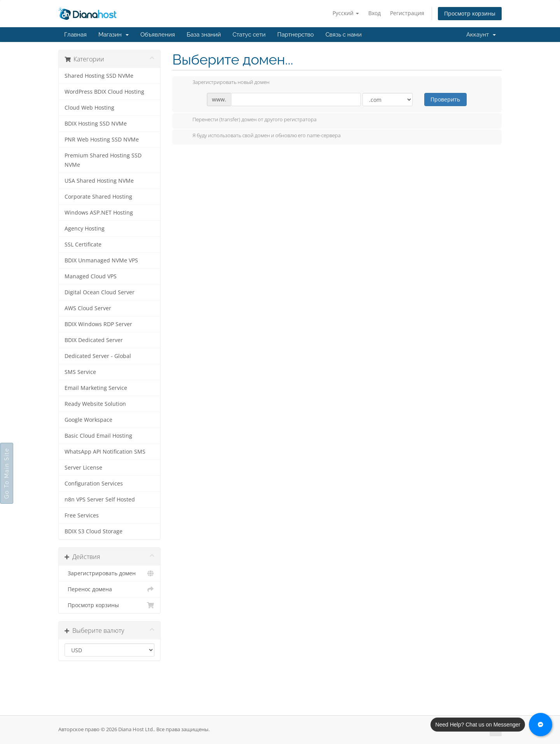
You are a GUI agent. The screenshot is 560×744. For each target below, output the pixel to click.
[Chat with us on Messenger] (541, 725)
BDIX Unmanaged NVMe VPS (101, 260)
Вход (374, 13)
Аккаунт (481, 35)
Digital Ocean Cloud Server (100, 292)
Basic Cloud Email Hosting (98, 436)
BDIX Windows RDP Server (98, 324)
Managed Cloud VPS (91, 276)
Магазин (114, 35)
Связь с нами (344, 35)
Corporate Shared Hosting (98, 197)
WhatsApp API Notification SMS (105, 452)
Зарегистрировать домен (109, 573)
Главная (75, 35)
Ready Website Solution (95, 404)
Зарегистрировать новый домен (225, 83)
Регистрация (407, 13)
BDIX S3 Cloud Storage (94, 531)
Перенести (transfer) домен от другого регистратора (248, 120)
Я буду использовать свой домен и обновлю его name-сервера (260, 136)
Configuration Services (94, 484)
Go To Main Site (7, 473)
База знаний (204, 35)
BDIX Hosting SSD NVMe (96, 124)
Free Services (82, 515)
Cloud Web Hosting (89, 108)
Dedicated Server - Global (98, 356)
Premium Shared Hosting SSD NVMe (103, 160)
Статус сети (249, 35)
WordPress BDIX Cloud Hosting (104, 92)
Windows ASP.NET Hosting (99, 213)
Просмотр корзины (470, 13)
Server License (83, 468)
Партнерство (296, 35)
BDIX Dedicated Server (94, 340)
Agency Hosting (85, 229)
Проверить (445, 99)
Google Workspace (88, 420)
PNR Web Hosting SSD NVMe (102, 140)
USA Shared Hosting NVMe (99, 181)
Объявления (158, 35)
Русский (346, 13)
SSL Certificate (83, 245)
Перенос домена (109, 589)
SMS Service (80, 372)
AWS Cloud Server (88, 308)
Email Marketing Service (96, 388)
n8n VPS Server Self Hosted (100, 499)
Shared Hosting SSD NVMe (99, 76)
